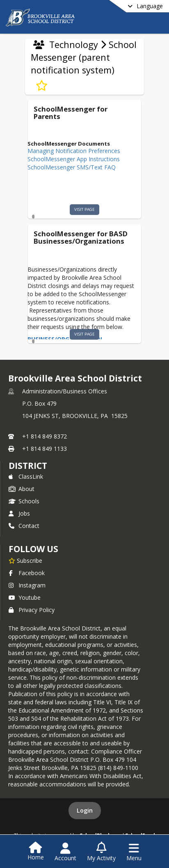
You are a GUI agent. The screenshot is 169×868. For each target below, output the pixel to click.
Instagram (27, 585)
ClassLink (26, 476)
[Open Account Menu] (65, 852)
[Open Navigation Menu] (134, 852)
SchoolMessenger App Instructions (74, 159)
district (28, 466)
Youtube (25, 597)
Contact (24, 526)
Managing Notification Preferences (74, 151)
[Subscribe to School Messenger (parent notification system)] (42, 86)
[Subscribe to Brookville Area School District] (25, 560)
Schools (24, 501)
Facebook (27, 573)
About (22, 489)
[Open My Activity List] (101, 852)
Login (85, 810)
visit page (84, 209)
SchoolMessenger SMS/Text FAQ (72, 167)
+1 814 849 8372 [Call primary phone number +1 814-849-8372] (45, 436)
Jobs (19, 513)
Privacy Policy (32, 610)
